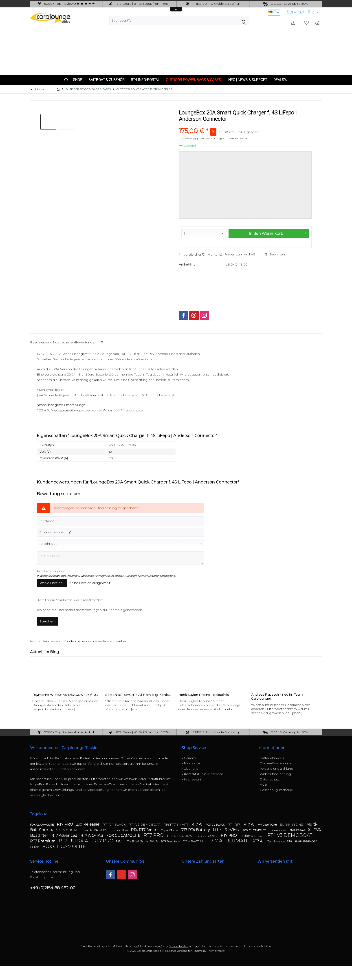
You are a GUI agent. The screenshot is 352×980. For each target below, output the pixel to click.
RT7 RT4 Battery (196, 830)
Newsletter (192, 763)
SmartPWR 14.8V (95, 830)
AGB (263, 784)
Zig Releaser (88, 824)
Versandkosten (179, 946)
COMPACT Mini (195, 841)
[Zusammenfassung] (120, 532)
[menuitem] (303, 12)
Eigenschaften (64, 342)
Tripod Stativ (170, 830)
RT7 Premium (43, 841)
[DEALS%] (280, 80)
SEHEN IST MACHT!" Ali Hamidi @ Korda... (138, 695)
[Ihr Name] (120, 521)
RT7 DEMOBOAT (65, 830)
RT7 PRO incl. (109, 841)
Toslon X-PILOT (252, 836)
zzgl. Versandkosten (235, 138)
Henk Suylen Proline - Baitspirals (203, 695)
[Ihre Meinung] (120, 558)
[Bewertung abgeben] (120, 544)
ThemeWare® (216, 951)
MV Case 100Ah (268, 825)
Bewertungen (90, 342)
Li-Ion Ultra (120, 830)
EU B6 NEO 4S (292, 824)
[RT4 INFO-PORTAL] (145, 80)
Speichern (47, 621)
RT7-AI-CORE (208, 836)
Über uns (191, 769)
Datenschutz (270, 779)
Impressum (193, 779)
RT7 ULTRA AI (75, 841)
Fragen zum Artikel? (238, 254)
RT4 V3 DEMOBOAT (145, 824)
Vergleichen (191, 255)
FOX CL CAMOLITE (42, 825)
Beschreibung (41, 342)
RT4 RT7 (234, 824)
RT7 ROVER (227, 829)
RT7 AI (197, 824)
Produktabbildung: (52, 571)
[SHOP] (78, 80)
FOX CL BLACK (216, 825)
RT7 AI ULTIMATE (230, 841)
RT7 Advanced (65, 836)
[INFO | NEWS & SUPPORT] (247, 80)
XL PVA (314, 830)
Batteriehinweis (272, 758)
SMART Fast (298, 830)
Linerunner (278, 830)
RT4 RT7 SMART (176, 824)
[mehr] (70, 709)
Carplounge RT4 (280, 841)
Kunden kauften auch (47, 641)
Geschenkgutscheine (276, 790)
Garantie (190, 758)
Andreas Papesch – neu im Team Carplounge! (277, 697)
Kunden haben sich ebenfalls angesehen (95, 641)
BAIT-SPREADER (306, 841)
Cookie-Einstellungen (277, 763)
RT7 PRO (65, 824)
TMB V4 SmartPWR (143, 841)
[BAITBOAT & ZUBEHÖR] (107, 80)
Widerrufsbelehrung (275, 774)
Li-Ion (35, 847)
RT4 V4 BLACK (114, 824)
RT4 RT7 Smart (145, 830)
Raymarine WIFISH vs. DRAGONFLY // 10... (65, 695)
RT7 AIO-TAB (92, 836)
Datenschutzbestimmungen (79, 610)
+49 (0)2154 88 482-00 (53, 888)
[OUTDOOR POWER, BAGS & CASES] (193, 80)
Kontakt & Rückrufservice (203, 774)
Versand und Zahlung (276, 769)
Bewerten (275, 254)
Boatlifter (40, 836)
